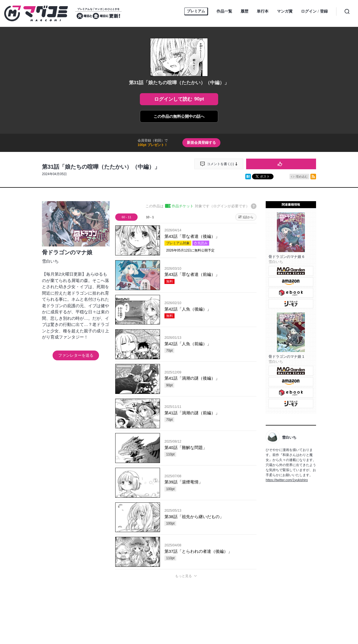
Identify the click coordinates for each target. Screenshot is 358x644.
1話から (248, 217)
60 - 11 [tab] (126, 217)
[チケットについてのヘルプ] (254, 206)
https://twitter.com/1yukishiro (287, 480)
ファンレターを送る (76, 355)
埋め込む (302, 177)
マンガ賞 (285, 11)
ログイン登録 (314, 12)
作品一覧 (224, 11)
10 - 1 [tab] (150, 217)
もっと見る (183, 576)
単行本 (263, 11)
